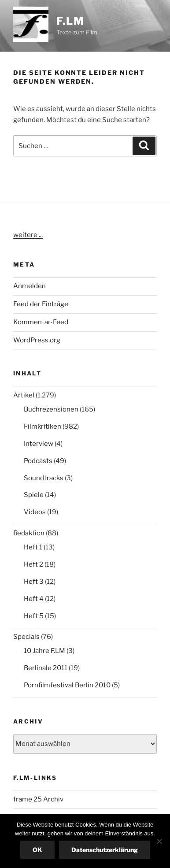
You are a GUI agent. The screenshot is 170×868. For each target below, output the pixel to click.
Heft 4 (34, 599)
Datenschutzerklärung (105, 850)
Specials (26, 637)
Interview (39, 444)
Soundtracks (44, 478)
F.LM (70, 21)
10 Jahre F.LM (44, 651)
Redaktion (29, 533)
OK (37, 850)
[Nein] (159, 841)
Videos (35, 512)
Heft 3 (34, 582)
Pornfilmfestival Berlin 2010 (67, 685)
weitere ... (28, 235)
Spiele (34, 495)
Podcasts (38, 461)
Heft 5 (34, 616)
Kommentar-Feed (41, 322)
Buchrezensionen (51, 409)
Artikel (24, 395)
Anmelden (30, 286)
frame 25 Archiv (38, 799)
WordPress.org (37, 340)
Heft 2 (33, 564)
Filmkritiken (42, 427)
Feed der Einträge (41, 304)
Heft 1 (33, 547)
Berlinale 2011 (46, 668)
